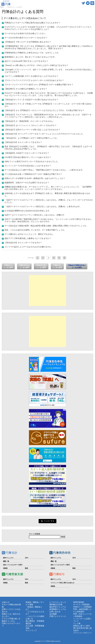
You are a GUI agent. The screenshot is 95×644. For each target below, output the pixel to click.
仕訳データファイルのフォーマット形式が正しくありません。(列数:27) (34, 215)
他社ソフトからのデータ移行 (13, 565)
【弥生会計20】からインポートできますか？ (23, 142)
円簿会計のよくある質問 (8, 266)
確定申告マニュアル (58, 607)
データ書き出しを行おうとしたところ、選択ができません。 (30, 234)
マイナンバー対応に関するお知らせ (62, 583)
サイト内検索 (35, 534)
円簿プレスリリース (58, 616)
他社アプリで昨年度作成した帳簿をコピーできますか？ (28, 238)
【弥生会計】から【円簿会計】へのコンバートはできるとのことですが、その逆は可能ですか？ (44, 110)
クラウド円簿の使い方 (11, 619)
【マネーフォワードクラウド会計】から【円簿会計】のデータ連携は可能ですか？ (39, 85)
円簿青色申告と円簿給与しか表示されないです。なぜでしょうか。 (32, 53)
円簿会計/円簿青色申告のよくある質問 (77, 266)
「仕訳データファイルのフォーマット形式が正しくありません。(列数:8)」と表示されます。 (43, 206)
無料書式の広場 (56, 604)
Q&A (27, 558)
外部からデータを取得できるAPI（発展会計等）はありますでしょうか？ (35, 178)
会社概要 (53, 614)
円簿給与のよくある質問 (57, 266)
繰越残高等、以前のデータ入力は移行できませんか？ (27, 183)
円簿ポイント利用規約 (82, 607)
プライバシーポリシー (82, 633)
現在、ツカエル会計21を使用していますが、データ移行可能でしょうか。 (35, 230)
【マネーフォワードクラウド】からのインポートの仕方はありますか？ (34, 80)
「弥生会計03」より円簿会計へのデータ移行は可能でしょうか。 (32, 138)
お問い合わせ (55, 612)
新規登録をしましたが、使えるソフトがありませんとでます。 (31, 57)
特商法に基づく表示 (81, 626)
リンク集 (77, 623)
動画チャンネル (8, 621)
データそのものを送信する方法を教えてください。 (26, 33)
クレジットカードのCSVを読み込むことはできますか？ (28, 166)
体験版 (5, 568)
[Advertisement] (47, 290)
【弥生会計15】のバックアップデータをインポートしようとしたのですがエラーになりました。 (45, 134)
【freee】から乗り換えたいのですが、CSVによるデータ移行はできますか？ (36, 65)
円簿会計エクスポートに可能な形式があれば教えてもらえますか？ (32, 23)
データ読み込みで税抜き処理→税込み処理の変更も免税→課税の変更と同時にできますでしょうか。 (46, 226)
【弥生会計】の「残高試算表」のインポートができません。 (30, 121)
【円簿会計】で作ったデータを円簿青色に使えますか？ (28, 42)
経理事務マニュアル (58, 609)
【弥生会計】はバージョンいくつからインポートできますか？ (31, 125)
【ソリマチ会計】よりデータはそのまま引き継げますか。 (29, 247)
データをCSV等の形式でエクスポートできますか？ (26, 38)
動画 (26, 568)
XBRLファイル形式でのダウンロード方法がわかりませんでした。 (32, 161)
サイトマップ (31, 630)
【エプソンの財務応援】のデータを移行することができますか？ (31, 76)
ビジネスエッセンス (58, 602)
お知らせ (6, 602)
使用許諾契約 (79, 602)
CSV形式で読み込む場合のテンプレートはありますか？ (28, 157)
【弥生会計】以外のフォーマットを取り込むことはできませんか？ (32, 130)
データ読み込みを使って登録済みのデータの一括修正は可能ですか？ (33, 174)
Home (2, 7)
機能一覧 (6, 561)
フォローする (47, 521)
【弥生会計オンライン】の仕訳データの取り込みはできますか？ (31, 100)
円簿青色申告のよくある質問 (24, 266)
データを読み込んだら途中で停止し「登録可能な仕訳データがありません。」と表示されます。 (44, 170)
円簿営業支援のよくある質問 (41, 266)
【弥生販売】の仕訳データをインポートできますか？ (27, 153)
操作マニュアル (8, 558)
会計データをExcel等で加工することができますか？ (26, 61)
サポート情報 (7, 604)
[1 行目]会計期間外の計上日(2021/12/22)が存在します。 (28, 211)
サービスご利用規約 (81, 604)
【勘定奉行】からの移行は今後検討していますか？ (26, 89)
